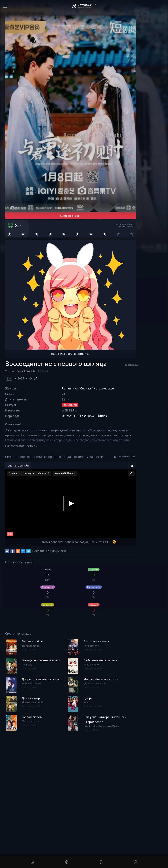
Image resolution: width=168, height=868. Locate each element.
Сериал (98, 457)
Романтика (82, 457)
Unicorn (80, 484)
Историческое (116, 457)
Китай (33, 447)
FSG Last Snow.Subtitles (103, 484)
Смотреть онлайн (85, 260)
